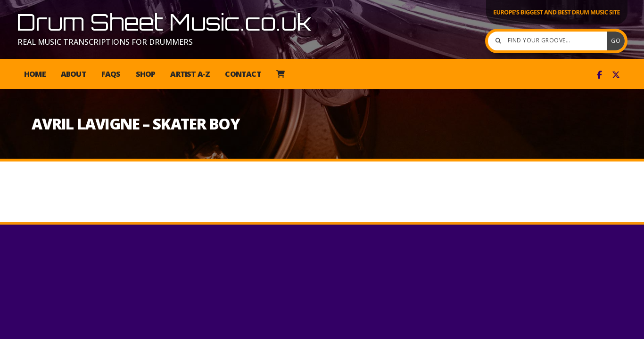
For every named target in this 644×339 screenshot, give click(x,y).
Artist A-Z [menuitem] (190, 74)
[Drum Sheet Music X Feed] (616, 75)
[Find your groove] (550, 41)
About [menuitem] (74, 74)
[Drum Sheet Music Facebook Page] (599, 75)
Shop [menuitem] (146, 74)
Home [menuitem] (35, 74)
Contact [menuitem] (243, 74)
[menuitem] (280, 74)
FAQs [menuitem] (111, 74)
